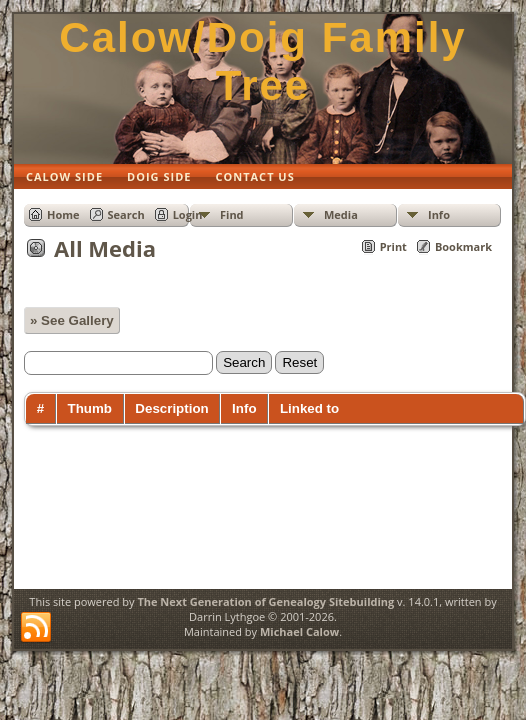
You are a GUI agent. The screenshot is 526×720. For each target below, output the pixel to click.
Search (126, 214)
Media (341, 214)
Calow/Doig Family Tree (262, 61)
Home (63, 214)
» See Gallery (72, 320)
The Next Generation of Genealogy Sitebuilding (265, 601)
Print (393, 246)
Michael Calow (299, 631)
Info (439, 214)
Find (232, 214)
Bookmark (463, 246)
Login (188, 214)
